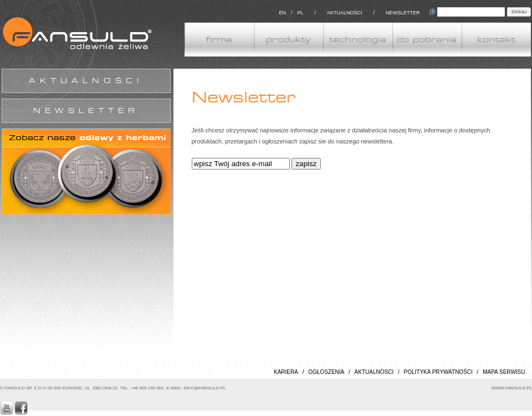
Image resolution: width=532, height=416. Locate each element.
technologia (358, 40)
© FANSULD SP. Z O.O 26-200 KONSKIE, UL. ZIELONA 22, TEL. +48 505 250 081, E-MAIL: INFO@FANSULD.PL (113, 388)
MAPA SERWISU (504, 372)
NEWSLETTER (403, 13)
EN (282, 13)
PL (300, 13)
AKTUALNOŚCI (345, 13)
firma (219, 40)
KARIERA (286, 372)
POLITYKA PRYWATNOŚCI (438, 372)
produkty (288, 40)
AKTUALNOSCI (374, 372)
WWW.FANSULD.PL (512, 388)
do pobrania (427, 40)
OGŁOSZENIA (326, 372)
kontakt (496, 40)
